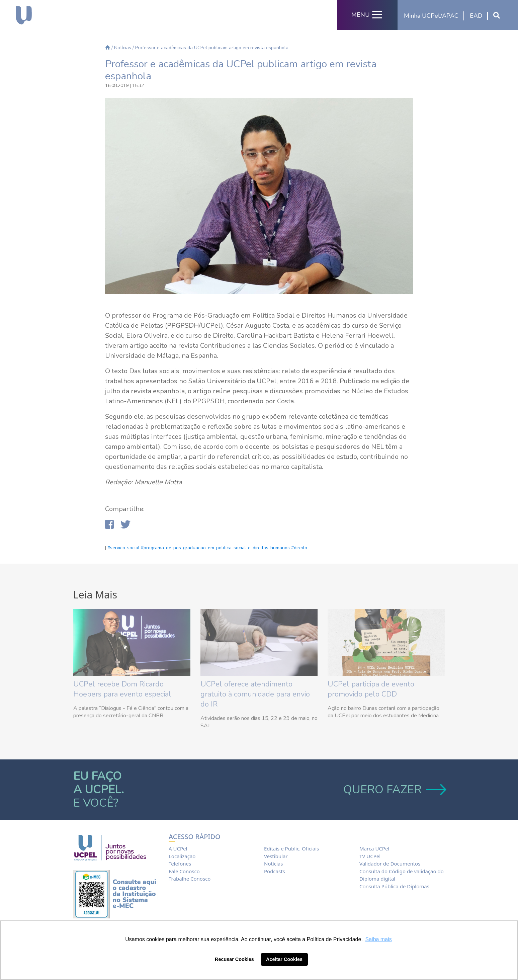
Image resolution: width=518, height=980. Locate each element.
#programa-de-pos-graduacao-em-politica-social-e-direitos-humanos (215, 548)
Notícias (123, 48)
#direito (299, 548)
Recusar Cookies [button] (234, 959)
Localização (182, 856)
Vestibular (276, 856)
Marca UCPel (374, 848)
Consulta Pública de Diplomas (394, 886)
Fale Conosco (184, 871)
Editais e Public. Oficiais (291, 848)
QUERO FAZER (394, 790)
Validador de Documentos (390, 864)
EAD (476, 16)
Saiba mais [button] (379, 939)
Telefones (180, 864)
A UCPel (178, 848)
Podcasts (275, 871)
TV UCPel (370, 856)
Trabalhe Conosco (190, 879)
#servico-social (123, 548)
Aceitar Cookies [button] (284, 959)
